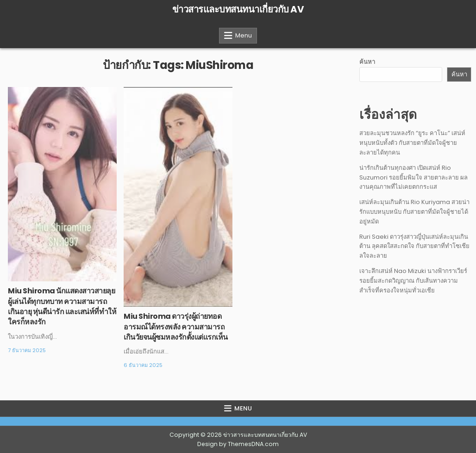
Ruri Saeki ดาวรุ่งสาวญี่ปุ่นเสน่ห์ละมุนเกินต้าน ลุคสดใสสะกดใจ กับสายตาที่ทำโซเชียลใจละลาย (414, 246)
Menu (244, 35)
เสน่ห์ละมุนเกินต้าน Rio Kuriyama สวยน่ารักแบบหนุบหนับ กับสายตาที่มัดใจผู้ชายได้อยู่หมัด (414, 212)
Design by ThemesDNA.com (238, 444)
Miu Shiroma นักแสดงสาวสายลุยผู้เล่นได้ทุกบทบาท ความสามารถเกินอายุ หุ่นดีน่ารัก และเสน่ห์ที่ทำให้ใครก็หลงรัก (62, 306)
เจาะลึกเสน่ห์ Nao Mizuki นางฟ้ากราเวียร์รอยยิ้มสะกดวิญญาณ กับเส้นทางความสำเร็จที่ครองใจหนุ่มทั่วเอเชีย (413, 281)
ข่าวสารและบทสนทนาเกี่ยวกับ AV (238, 9)
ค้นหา (367, 62)
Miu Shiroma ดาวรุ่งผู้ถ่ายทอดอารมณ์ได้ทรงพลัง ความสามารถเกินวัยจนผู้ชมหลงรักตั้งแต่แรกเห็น (176, 327)
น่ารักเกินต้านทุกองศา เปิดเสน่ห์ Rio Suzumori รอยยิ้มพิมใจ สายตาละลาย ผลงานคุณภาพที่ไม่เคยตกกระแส (413, 177)
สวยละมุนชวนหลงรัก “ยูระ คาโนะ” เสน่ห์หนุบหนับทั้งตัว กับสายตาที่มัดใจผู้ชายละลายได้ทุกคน (412, 143)
